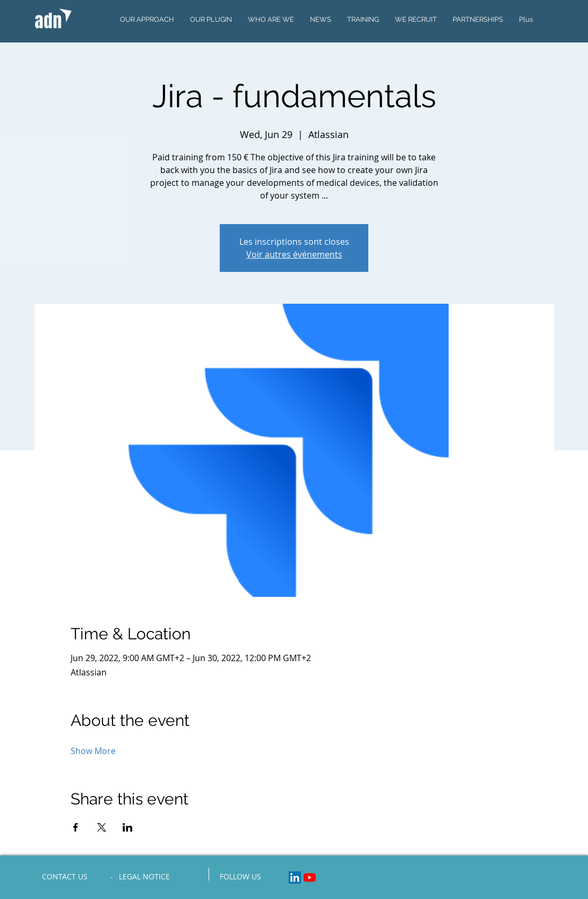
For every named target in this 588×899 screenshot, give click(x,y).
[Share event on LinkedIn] (128, 827)
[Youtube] (310, 877)
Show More (93, 751)
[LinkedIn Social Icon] (295, 877)
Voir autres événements (294, 254)
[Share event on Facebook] (76, 827)
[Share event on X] (102, 827)
